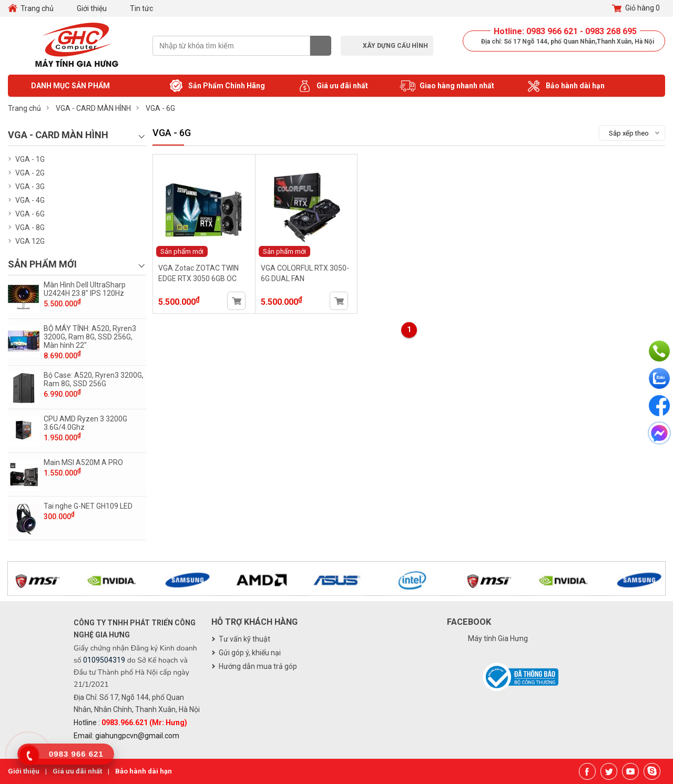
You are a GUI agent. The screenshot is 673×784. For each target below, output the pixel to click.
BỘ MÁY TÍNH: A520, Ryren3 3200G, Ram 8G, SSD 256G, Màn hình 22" (90, 337)
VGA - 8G (30, 228)
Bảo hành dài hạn (565, 86)
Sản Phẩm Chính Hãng (217, 86)
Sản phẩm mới (182, 251)
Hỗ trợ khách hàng (254, 622)
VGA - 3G (30, 187)
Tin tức (141, 8)
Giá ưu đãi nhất (332, 86)
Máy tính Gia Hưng (498, 638)
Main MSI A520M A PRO (83, 462)
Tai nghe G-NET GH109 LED (88, 506)
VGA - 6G (30, 214)
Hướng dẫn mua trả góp (258, 666)
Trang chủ (37, 8)
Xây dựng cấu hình (395, 46)
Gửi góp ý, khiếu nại (250, 653)
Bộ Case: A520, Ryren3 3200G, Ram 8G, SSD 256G (94, 379)
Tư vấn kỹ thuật (244, 639)
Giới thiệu (92, 8)
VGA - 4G (30, 200)
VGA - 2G (30, 173)
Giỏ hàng (636, 8)
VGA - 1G (30, 159)
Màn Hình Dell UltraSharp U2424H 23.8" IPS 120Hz (85, 289)
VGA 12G (30, 241)
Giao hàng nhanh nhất (447, 86)
